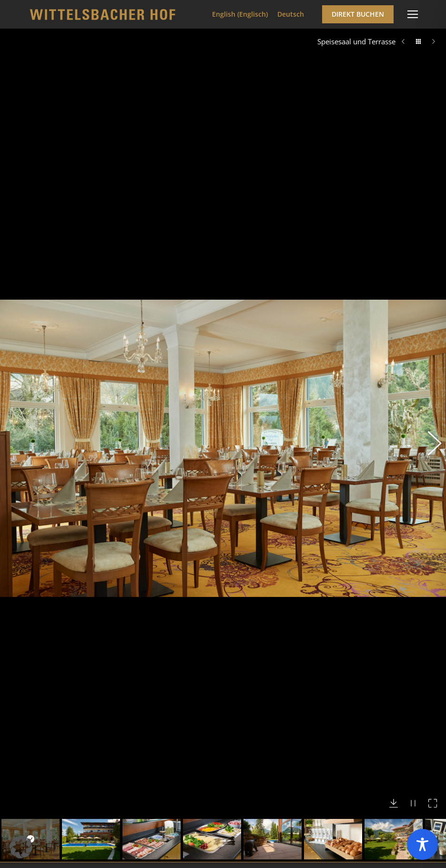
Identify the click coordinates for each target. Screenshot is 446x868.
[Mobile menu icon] (413, 14)
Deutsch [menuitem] (291, 14)
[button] (429, 286)
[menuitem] (240, 14)
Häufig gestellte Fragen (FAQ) (82, 827)
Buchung (49, 861)
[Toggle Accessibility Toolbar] (422, 844)
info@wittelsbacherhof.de (90, 730)
